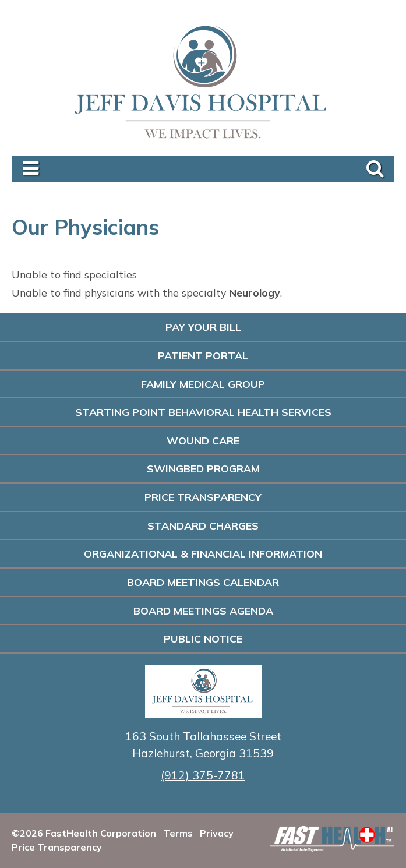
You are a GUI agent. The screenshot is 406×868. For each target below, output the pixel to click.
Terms (178, 833)
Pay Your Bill (203, 327)
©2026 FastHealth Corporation (84, 833)
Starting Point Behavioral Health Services (203, 412)
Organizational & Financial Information (203, 553)
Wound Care (203, 440)
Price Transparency (203, 497)
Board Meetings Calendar (203, 582)
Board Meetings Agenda (203, 611)
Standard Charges (203, 525)
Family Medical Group (203, 384)
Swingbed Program (203, 468)
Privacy (217, 833)
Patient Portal (203, 355)
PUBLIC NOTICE (203, 638)
